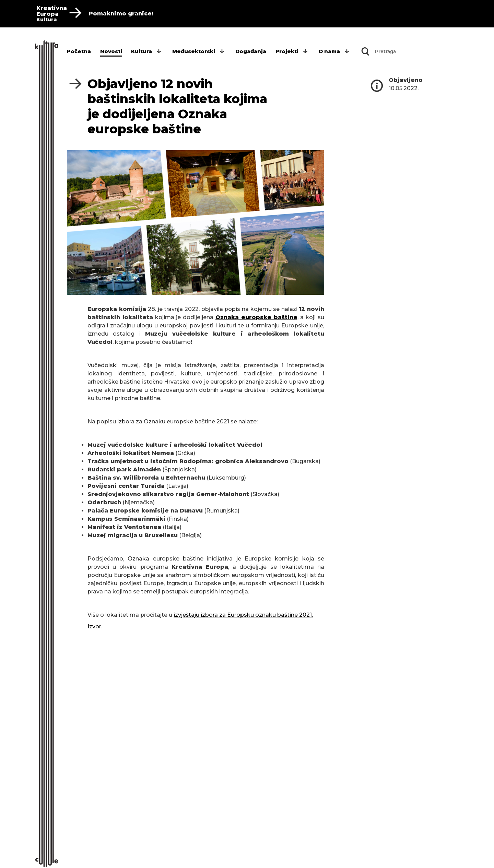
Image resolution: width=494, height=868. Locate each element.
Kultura (142, 51)
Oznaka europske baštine (256, 317)
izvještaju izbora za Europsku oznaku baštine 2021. (243, 615)
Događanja (251, 51)
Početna (79, 51)
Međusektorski (194, 51)
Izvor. (95, 626)
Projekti (287, 51)
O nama (329, 51)
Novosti (111, 51)
